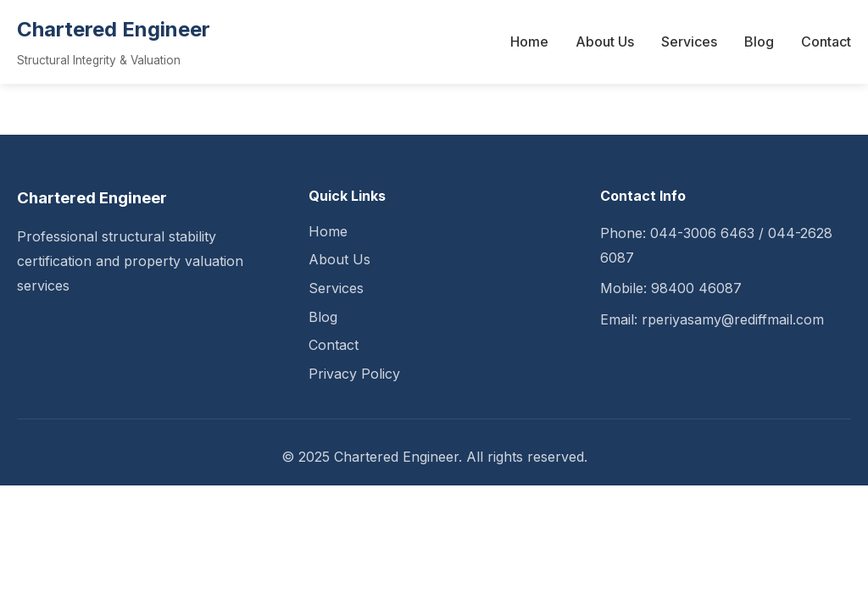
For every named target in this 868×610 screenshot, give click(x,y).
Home (529, 42)
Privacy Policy (354, 374)
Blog (759, 42)
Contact (826, 42)
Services (689, 42)
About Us (605, 42)
